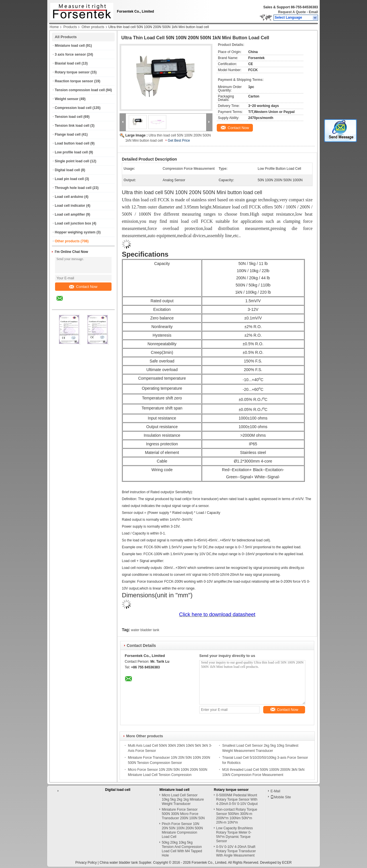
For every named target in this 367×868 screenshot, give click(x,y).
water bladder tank (145, 630)
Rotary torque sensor (72, 72)
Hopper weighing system (75, 232)
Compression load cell (73, 108)
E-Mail (275, 791)
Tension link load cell (72, 126)
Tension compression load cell (80, 90)
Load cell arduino (69, 197)
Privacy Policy (86, 863)
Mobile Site (281, 797)
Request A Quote (292, 12)
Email (313, 12)
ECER (287, 863)
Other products (93, 27)
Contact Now (83, 287)
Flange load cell (68, 134)
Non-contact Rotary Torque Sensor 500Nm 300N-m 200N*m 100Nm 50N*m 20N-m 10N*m (237, 816)
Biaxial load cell (68, 63)
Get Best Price (179, 141)
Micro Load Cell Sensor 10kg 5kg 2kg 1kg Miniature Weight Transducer (183, 799)
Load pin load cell (69, 179)
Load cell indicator (70, 206)
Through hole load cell (73, 188)
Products (70, 27)
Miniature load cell (70, 46)
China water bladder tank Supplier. (126, 863)
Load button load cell (72, 143)
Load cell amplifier (70, 214)
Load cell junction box (73, 223)
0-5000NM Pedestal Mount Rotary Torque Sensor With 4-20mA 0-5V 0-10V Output (237, 799)
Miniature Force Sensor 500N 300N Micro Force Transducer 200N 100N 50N (183, 814)
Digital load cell (67, 170)
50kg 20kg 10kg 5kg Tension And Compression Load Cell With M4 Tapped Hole (182, 849)
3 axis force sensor (70, 54)
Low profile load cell (71, 152)
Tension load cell (69, 117)
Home (54, 27)
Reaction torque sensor (74, 81)
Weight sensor (67, 99)
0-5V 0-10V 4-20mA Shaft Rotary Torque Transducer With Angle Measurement (236, 851)
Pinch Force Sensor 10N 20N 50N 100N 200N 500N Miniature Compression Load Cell (182, 830)
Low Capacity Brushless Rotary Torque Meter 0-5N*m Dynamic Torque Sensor (235, 835)
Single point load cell (72, 161)
